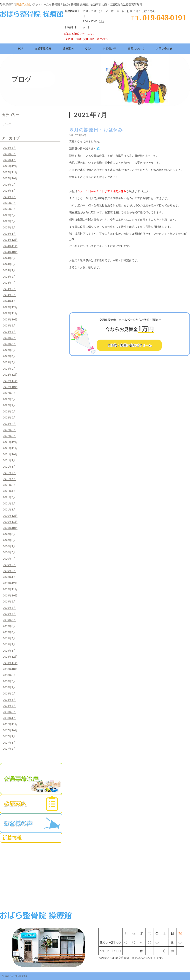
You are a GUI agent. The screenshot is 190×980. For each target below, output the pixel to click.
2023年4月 (9, 356)
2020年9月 (9, 534)
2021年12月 (10, 442)
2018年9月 (9, 675)
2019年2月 (9, 644)
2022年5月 (9, 418)
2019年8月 (9, 608)
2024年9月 (9, 258)
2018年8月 (9, 681)
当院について (136, 49)
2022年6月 (9, 411)
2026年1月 (9, 160)
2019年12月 (10, 583)
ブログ (7, 124)
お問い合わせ (164, 49)
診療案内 (68, 49)
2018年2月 (9, 712)
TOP (20, 49)
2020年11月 (10, 522)
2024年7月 (9, 270)
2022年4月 (9, 424)
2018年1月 (9, 718)
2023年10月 (10, 319)
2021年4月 (9, 491)
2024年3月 (9, 289)
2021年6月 (9, 479)
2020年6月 (9, 552)
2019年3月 (9, 638)
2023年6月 (9, 344)
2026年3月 (9, 148)
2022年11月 (10, 381)
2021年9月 (9, 460)
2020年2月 (9, 571)
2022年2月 (9, 436)
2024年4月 (9, 283)
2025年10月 (10, 178)
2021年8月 (9, 467)
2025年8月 (9, 191)
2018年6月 (9, 694)
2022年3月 (9, 430)
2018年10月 (10, 669)
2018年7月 (9, 687)
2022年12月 (10, 375)
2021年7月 (9, 473)
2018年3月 (9, 706)
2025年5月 (9, 209)
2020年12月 (10, 516)
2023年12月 (10, 307)
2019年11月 (10, 589)
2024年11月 (10, 246)
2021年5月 (9, 485)
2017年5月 (9, 749)
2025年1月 (9, 234)
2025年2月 (9, 227)
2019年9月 (9, 602)
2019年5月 (9, 626)
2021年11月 (10, 448)
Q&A (88, 49)
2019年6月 (9, 620)
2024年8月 (9, 264)
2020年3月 (9, 565)
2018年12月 (10, 657)
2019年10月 (10, 595)
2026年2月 (9, 154)
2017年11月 (10, 724)
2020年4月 (9, 559)
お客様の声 (110, 49)
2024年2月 (9, 295)
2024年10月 (10, 252)
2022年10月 (10, 387)
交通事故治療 (43, 49)
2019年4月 (9, 632)
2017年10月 (10, 730)
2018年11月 (10, 663)
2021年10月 (10, 454)
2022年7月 (9, 405)
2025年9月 (9, 185)
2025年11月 (10, 172)
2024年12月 (10, 240)
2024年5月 (9, 277)
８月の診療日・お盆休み (96, 130)
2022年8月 (9, 399)
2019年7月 (9, 614)
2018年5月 (9, 700)
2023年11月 (10, 313)
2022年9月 (9, 393)
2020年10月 (10, 528)
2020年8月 (9, 540)
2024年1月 (9, 301)
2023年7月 (9, 338)
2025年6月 (9, 203)
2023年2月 (9, 369)
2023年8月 (9, 332)
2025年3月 (9, 221)
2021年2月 (9, 503)
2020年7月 (9, 546)
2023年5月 (9, 350)
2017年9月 (9, 736)
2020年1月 (9, 577)
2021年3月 (9, 497)
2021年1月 (9, 510)
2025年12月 (10, 166)
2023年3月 (9, 362)
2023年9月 (9, 326)
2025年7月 (9, 197)
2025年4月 (9, 215)
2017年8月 (9, 743)
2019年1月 (9, 651)
